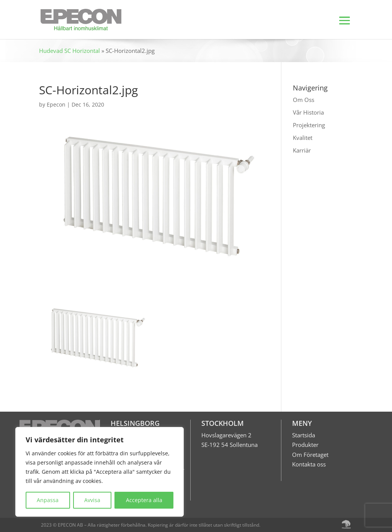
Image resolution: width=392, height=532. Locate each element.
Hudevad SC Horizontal (69, 51)
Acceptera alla (144, 500)
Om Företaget (310, 455)
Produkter (305, 445)
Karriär (302, 150)
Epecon (56, 104)
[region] (100, 472)
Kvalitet (303, 138)
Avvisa (92, 500)
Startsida (304, 435)
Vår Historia (308, 112)
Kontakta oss (309, 464)
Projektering (309, 125)
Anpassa (48, 500)
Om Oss (304, 100)
